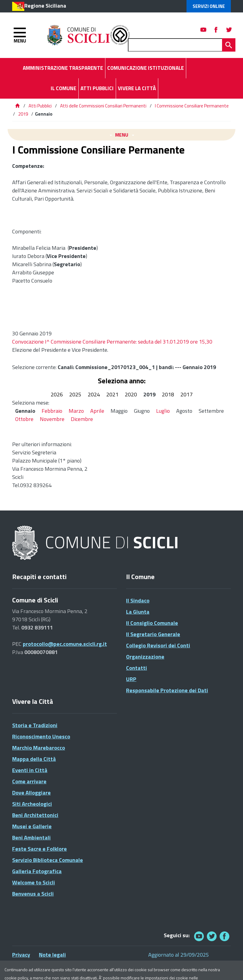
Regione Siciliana (45, 6)
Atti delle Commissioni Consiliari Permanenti (103, 106)
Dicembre (82, 419)
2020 (131, 394)
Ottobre (24, 419)
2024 (94, 394)
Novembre (52, 419)
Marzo (76, 411)
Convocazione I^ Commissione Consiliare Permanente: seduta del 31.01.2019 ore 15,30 (112, 342)
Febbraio (52, 411)
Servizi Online (209, 6)
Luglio (163, 411)
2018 (168, 394)
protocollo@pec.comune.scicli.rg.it (65, 644)
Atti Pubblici (40, 106)
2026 (57, 394)
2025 (75, 394)
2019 (23, 114)
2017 (187, 394)
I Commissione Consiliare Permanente (192, 106)
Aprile (97, 411)
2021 (112, 394)
